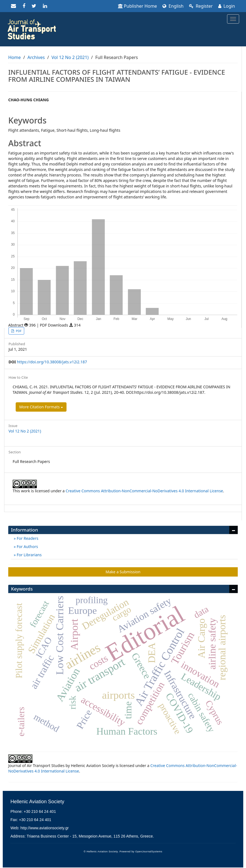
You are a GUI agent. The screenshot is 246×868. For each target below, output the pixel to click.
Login (227, 6)
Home (15, 57)
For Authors (27, 547)
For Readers (27, 538)
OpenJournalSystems (149, 852)
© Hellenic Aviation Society (101, 852)
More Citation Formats (41, 407)
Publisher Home (138, 6)
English (173, 6)
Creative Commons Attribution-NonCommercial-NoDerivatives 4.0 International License (144, 491)
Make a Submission (123, 572)
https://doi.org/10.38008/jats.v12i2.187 (52, 362)
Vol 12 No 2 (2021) (70, 57)
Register (201, 6)
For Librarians (29, 555)
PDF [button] (18, 331)
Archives (36, 57)
